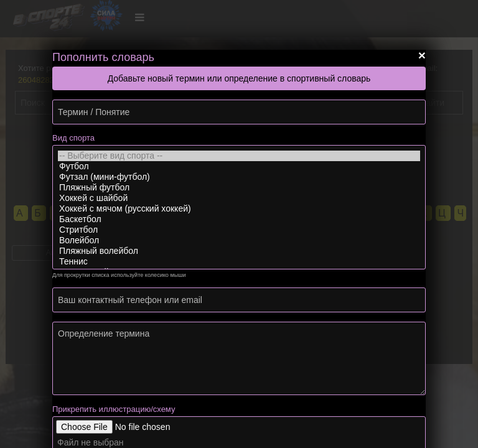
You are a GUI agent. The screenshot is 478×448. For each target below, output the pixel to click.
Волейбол (239, 240)
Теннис (239, 262)
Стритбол (239, 230)
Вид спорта (73, 138)
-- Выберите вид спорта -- (239, 156)
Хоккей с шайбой (239, 198)
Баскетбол (239, 219)
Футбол (239, 166)
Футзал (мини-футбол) (239, 177)
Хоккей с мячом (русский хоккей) (239, 209)
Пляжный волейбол (239, 251)
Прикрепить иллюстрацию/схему (114, 409)
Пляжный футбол (239, 188)
